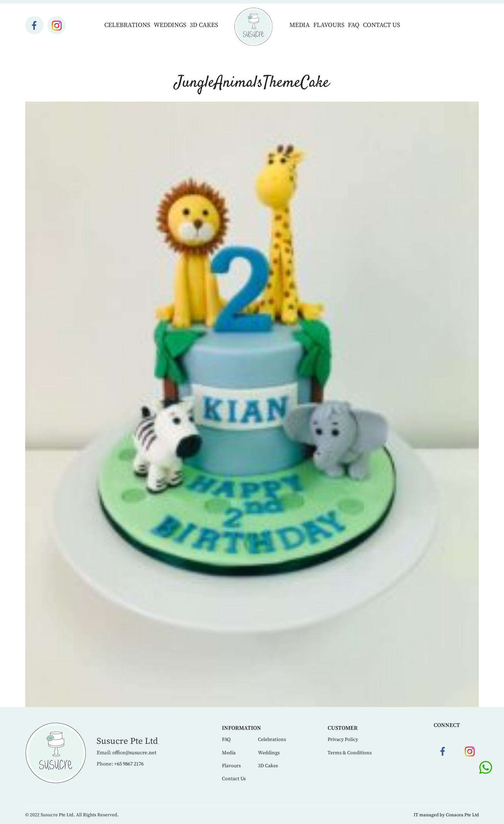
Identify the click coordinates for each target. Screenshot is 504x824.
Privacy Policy (343, 740)
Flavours (329, 25)
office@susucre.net (134, 753)
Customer (343, 728)
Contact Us (381, 25)
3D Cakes (204, 25)
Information (241, 728)
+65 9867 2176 (129, 764)
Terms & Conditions (350, 753)
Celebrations (127, 25)
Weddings (170, 25)
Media (300, 25)
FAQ (354, 25)
